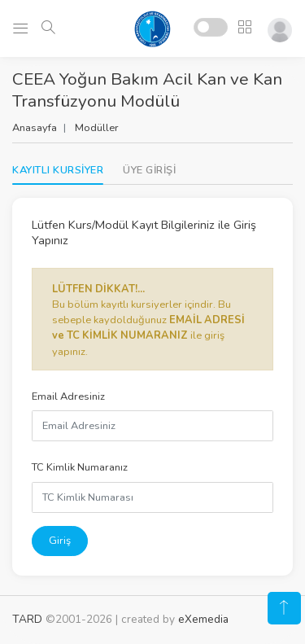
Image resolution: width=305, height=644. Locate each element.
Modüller (97, 128)
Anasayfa (35, 128)
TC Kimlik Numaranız (80, 467)
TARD (27, 619)
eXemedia (203, 619)
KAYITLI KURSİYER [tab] (58, 170)
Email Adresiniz (68, 396)
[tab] (149, 171)
